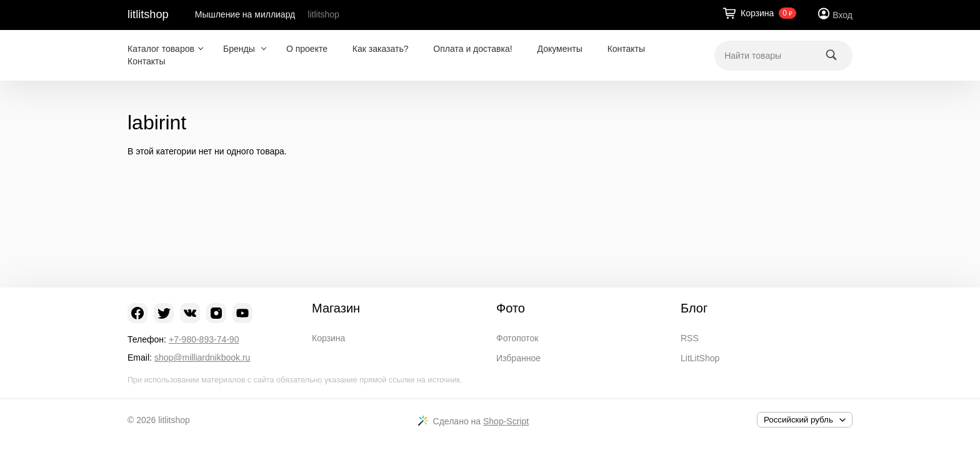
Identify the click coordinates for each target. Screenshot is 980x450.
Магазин (336, 308)
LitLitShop (700, 358)
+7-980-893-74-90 (204, 339)
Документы (560, 49)
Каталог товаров (161, 49)
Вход (842, 15)
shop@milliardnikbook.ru (202, 357)
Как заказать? (381, 49)
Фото (511, 308)
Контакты (626, 49)
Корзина (328, 338)
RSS (690, 338)
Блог (694, 308)
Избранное (518, 358)
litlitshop (148, 14)
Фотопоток (517, 338)
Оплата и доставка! (472, 49)
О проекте (307, 49)
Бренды (240, 49)
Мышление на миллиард (245, 14)
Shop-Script (506, 421)
